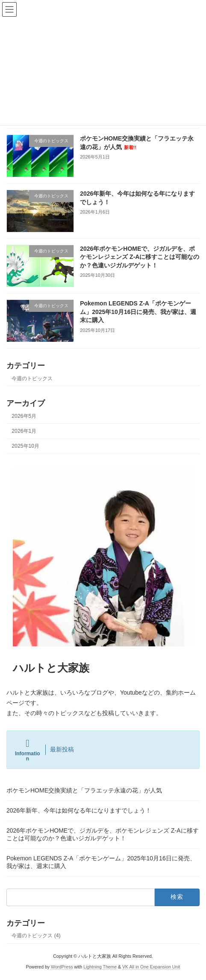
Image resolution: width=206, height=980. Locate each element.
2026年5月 (24, 416)
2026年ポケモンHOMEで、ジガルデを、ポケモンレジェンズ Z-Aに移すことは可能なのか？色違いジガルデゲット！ (140, 257)
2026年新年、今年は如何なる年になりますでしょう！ (79, 810)
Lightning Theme (100, 967)
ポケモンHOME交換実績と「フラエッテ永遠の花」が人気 (84, 790)
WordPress (62, 967)
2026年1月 (24, 431)
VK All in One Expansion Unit (151, 967)
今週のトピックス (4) (36, 936)
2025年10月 (25, 446)
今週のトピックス (32, 379)
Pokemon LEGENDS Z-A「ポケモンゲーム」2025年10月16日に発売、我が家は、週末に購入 (138, 312)
